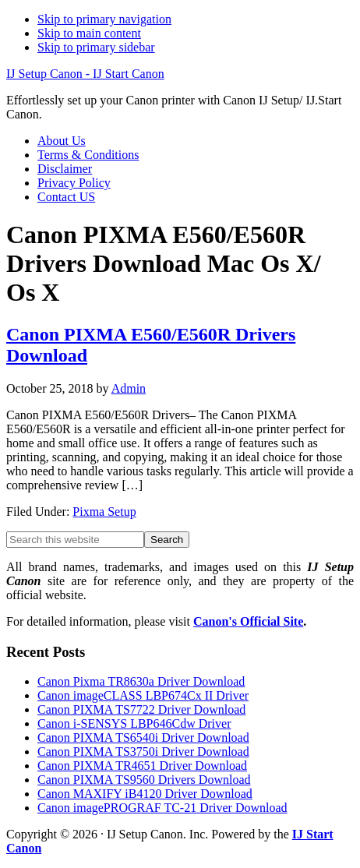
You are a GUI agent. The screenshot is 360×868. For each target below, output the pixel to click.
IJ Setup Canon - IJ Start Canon (85, 74)
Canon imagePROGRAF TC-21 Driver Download (162, 808)
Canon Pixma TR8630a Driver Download (141, 681)
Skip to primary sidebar (96, 47)
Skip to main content (89, 33)
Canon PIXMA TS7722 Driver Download (141, 709)
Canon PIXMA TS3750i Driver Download (143, 752)
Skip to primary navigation (104, 19)
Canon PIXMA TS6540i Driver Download (143, 737)
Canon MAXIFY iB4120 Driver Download (145, 794)
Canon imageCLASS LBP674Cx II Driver (143, 695)
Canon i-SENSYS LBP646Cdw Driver (134, 723)
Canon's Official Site (248, 621)
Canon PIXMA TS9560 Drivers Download (144, 780)
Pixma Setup (104, 512)
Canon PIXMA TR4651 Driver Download (142, 766)
